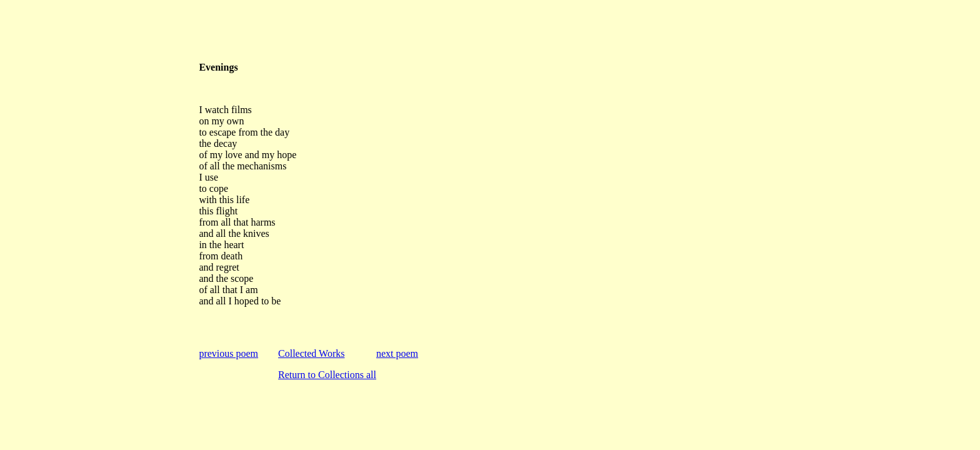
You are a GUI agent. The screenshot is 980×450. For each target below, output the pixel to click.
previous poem (228, 353)
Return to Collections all (327, 375)
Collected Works (311, 353)
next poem (397, 353)
